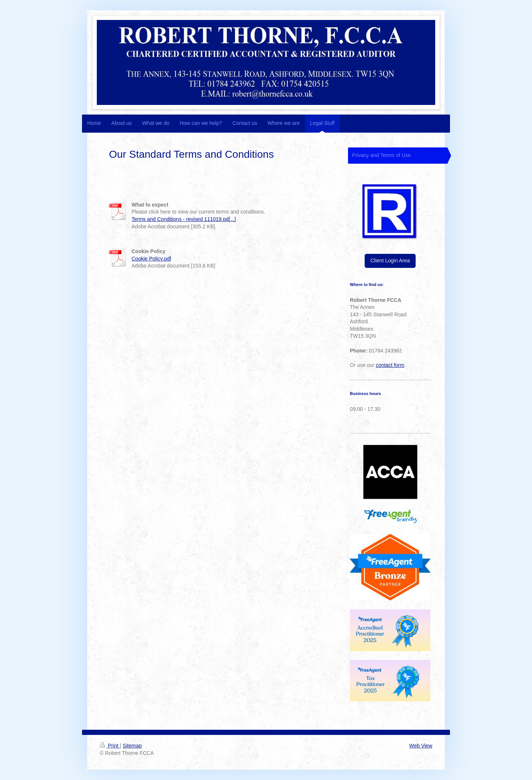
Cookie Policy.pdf (151, 259)
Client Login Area (390, 260)
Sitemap (132, 746)
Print (110, 746)
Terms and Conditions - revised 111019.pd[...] (184, 219)
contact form (390, 365)
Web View (421, 746)
